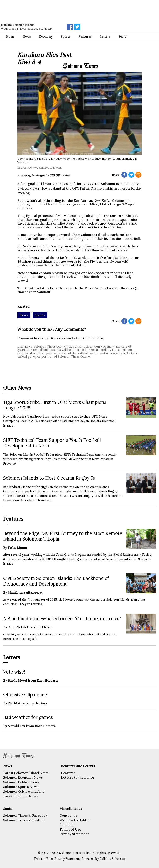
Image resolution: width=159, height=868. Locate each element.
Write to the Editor (75, 820)
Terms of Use (70, 829)
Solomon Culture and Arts (24, 791)
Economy (46, 37)
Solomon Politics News (21, 782)
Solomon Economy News (23, 777)
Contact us (68, 815)
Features (68, 773)
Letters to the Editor (78, 777)
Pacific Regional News (20, 796)
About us (66, 825)
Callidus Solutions (113, 859)
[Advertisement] (59, 11)
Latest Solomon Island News (26, 773)
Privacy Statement (74, 834)
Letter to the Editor (88, 338)
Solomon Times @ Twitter (24, 820)
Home (10, 37)
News (27, 37)
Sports (66, 37)
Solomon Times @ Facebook (25, 815)
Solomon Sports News (21, 787)
